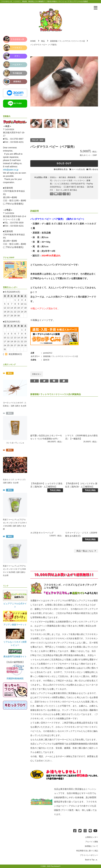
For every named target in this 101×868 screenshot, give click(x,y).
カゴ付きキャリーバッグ (42, 533)
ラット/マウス (65, 41)
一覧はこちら (86, 551)
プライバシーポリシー (89, 855)
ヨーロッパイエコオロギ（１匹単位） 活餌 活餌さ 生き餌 (15, 404)
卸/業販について (91, 846)
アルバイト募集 (92, 842)
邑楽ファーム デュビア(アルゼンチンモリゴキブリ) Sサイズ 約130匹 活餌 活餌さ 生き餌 (15, 524)
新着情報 (54, 41)
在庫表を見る (62, 169)
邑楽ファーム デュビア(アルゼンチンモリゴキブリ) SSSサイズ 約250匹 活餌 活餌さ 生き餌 (14, 571)
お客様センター (92, 837)
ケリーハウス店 (79, 41)
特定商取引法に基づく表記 (87, 851)
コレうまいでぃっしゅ (15, 443)
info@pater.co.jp (11, 170)
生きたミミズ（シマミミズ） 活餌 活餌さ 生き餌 (15, 481)
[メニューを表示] (96, 8)
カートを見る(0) (78, 169)
